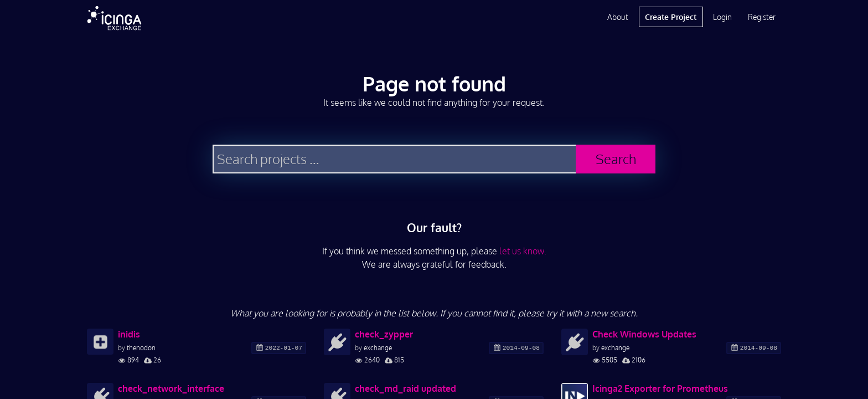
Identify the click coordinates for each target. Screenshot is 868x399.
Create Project (671, 17)
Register (762, 17)
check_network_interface (171, 388)
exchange (378, 348)
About (618, 17)
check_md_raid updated (405, 388)
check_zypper (384, 334)
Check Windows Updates (644, 334)
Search (616, 159)
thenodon (141, 348)
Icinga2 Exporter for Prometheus (660, 388)
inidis (129, 334)
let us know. (523, 251)
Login (722, 17)
